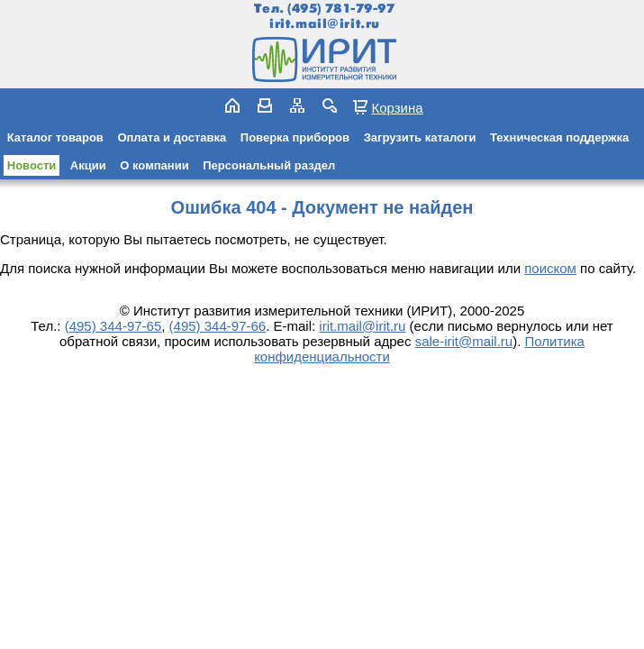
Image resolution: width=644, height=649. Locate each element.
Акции (88, 165)
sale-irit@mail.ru (464, 341)
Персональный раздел (269, 165)
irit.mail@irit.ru (325, 24)
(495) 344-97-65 (113, 326)
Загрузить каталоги (420, 137)
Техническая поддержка (559, 137)
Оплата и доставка (172, 137)
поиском (550, 268)
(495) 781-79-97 (341, 9)
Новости (32, 165)
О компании (154, 165)
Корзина (397, 107)
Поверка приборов (295, 137)
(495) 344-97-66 (218, 326)
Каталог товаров (55, 137)
